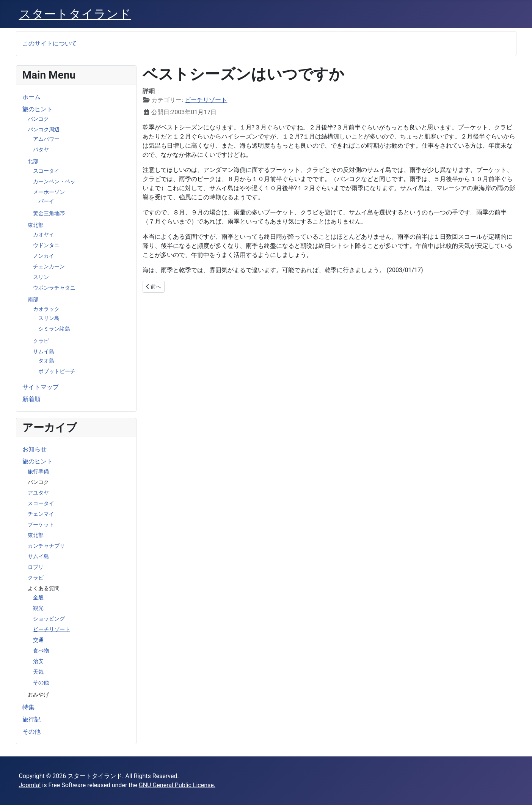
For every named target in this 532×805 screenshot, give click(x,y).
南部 (33, 299)
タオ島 (46, 361)
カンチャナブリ (46, 546)
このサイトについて (50, 43)
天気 (38, 672)
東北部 (36, 225)
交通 (38, 640)
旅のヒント (38, 109)
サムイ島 (44, 351)
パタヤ (41, 150)
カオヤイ (44, 235)
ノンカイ (44, 256)
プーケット (41, 525)
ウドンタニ (46, 245)
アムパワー (46, 139)
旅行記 (31, 719)
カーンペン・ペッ (54, 181)
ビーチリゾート (52, 629)
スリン (41, 277)
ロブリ (36, 567)
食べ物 (41, 651)
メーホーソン (49, 192)
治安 (38, 661)
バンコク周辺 (44, 129)
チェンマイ (41, 514)
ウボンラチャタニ (54, 288)
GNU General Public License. (177, 785)
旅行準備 (38, 471)
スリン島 (49, 318)
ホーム (31, 97)
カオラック (46, 309)
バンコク (38, 119)
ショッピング (49, 619)
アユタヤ (38, 493)
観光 (38, 608)
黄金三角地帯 (49, 213)
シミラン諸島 (54, 329)
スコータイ (46, 171)
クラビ (41, 341)
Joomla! (30, 785)
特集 (28, 707)
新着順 (31, 399)
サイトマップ (41, 387)
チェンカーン (49, 266)
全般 (38, 597)
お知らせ (35, 449)
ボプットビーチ (57, 371)
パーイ (46, 201)
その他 (41, 682)
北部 (33, 161)
